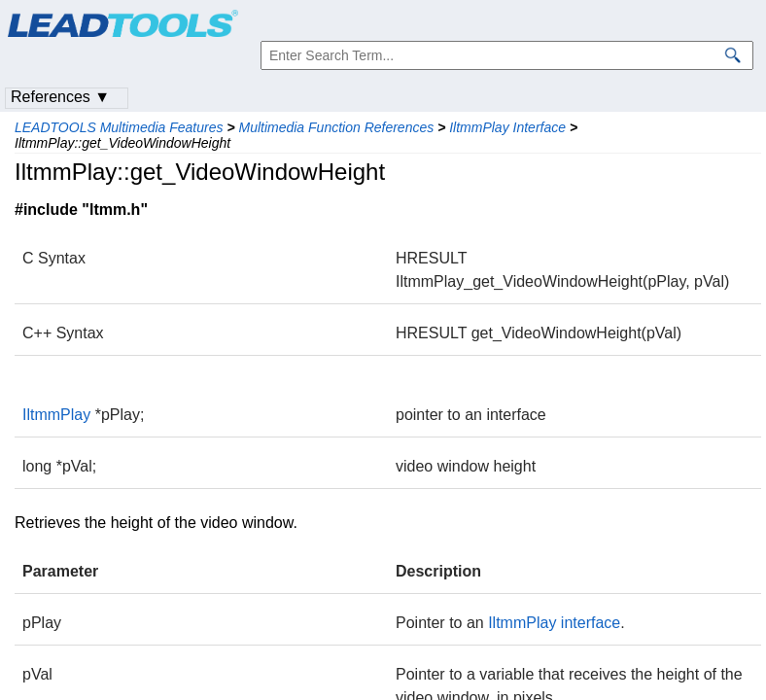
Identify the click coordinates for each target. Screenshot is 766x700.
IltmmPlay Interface (507, 127)
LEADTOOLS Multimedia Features (119, 127)
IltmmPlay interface (554, 623)
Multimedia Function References (336, 127)
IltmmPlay (56, 415)
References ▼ (60, 97)
